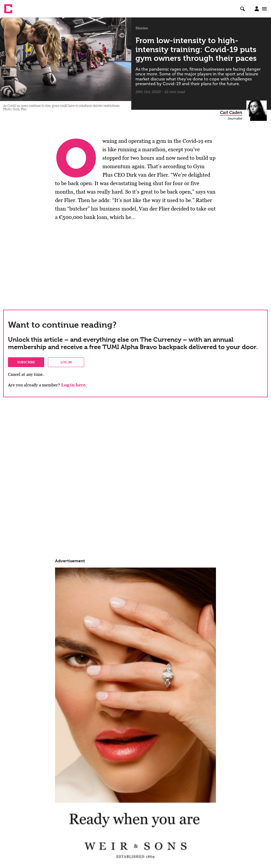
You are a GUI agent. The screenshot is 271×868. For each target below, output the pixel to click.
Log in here (73, 385)
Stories (142, 28)
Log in (66, 362)
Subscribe (26, 362)
